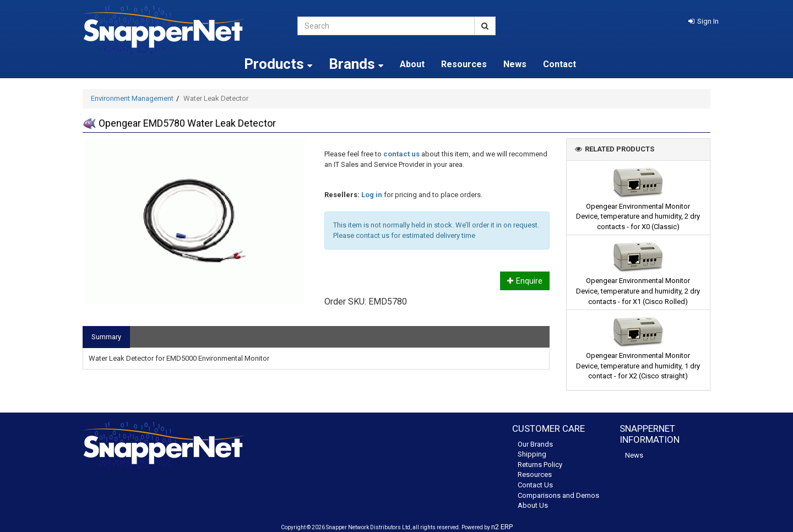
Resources (464, 64)
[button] (704, 21)
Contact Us (535, 485)
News (515, 64)
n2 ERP (502, 527)
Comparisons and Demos (558, 495)
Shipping (532, 454)
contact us (401, 154)
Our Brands (535, 444)
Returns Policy (540, 465)
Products (278, 64)
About (412, 64)
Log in (372, 195)
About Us (533, 505)
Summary (106, 337)
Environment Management (132, 98)
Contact (560, 64)
